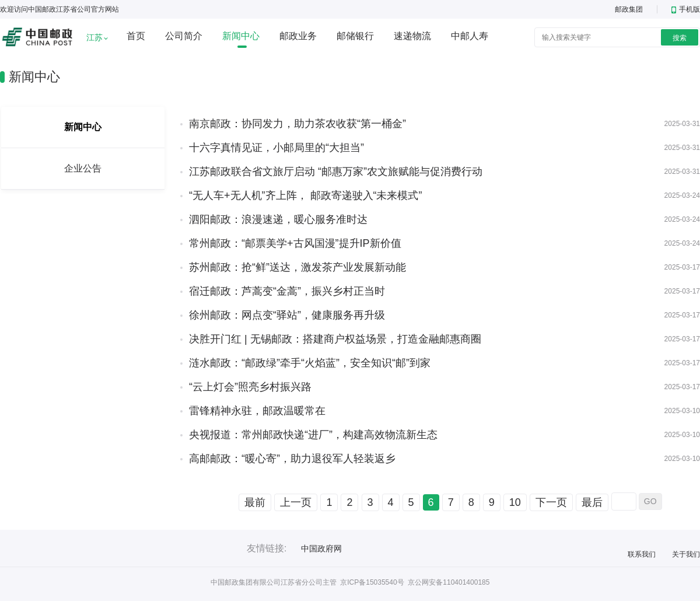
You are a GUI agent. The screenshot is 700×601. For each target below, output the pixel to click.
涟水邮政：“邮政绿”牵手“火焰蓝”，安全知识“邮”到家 (310, 363)
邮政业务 (298, 36)
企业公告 (83, 168)
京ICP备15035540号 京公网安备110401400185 (415, 582)
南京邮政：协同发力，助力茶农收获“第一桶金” (297, 124)
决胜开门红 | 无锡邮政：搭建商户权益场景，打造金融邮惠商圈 (335, 339)
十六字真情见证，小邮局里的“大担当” (276, 148)
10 (515, 502)
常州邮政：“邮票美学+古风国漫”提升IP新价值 (295, 243)
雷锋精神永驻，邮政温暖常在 (257, 411)
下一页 (551, 502)
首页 (136, 36)
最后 (592, 502)
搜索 (680, 38)
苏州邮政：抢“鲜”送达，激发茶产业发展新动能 (297, 267)
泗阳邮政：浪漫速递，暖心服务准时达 (278, 219)
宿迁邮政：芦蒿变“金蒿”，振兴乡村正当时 (287, 291)
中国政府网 (321, 548)
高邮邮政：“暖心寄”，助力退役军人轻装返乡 (292, 459)
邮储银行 (355, 36)
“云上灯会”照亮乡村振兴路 (250, 387)
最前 (255, 502)
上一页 (296, 502)
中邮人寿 (470, 36)
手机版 (686, 9)
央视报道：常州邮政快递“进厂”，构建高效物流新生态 (313, 435)
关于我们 (686, 554)
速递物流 (412, 36)
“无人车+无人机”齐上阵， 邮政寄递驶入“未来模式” (306, 195)
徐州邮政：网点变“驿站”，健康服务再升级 (287, 315)
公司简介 (184, 36)
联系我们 (642, 554)
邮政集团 (629, 9)
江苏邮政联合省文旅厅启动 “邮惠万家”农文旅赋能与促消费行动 (336, 172)
